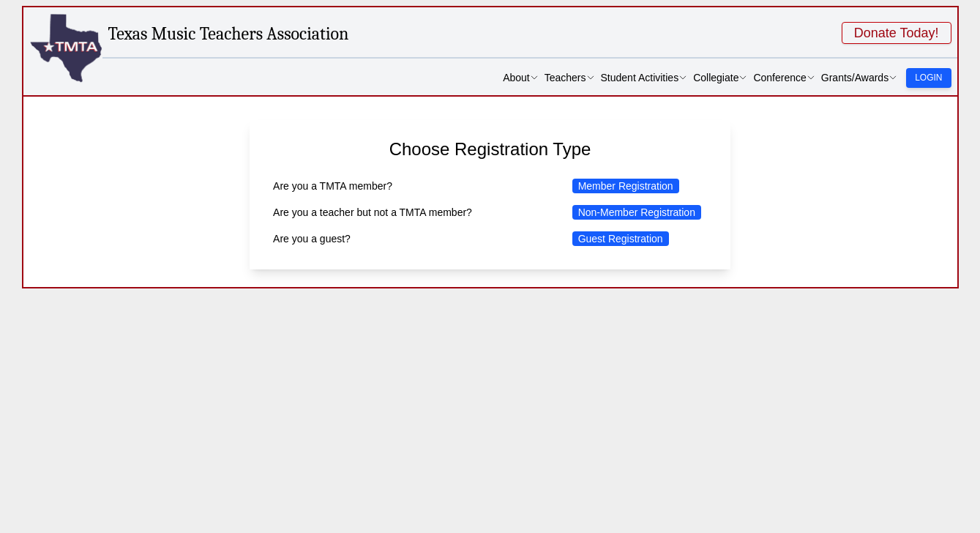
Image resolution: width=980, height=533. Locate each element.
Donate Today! (897, 33)
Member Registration (626, 186)
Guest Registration (621, 239)
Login (928, 78)
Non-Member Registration (637, 212)
